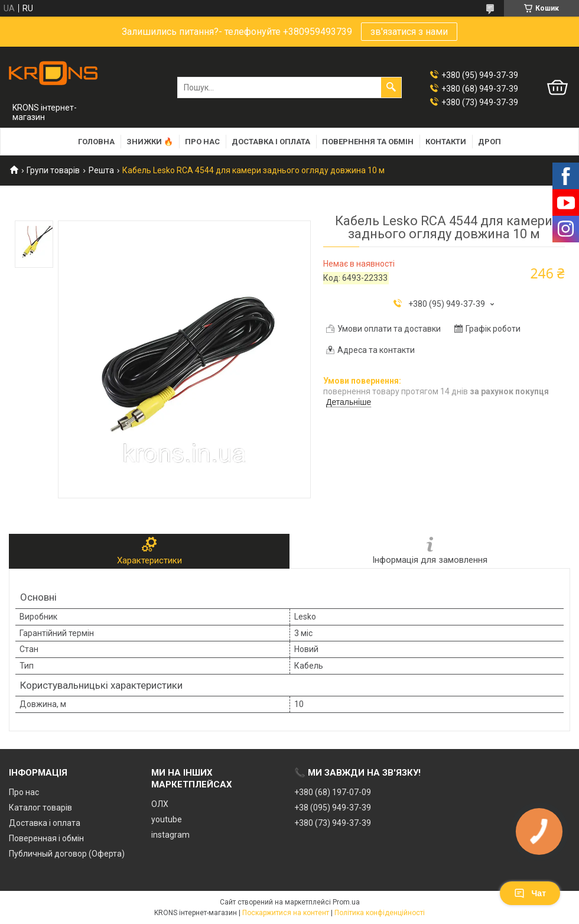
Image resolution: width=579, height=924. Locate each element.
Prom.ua (346, 902)
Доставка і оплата (271, 142)
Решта (101, 170)
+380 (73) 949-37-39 (333, 823)
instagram (170, 835)
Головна (96, 142)
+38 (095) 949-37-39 (333, 808)
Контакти (446, 142)
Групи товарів (53, 170)
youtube (167, 819)
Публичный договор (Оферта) (67, 854)
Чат (530, 893)
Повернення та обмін (368, 142)
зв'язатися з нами (409, 32)
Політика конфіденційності (380, 913)
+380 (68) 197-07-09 (333, 792)
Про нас (202, 142)
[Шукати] (391, 87)
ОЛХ (160, 804)
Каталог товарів (40, 808)
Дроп (489, 142)
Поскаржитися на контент (286, 913)
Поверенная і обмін (46, 838)
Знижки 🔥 (150, 142)
